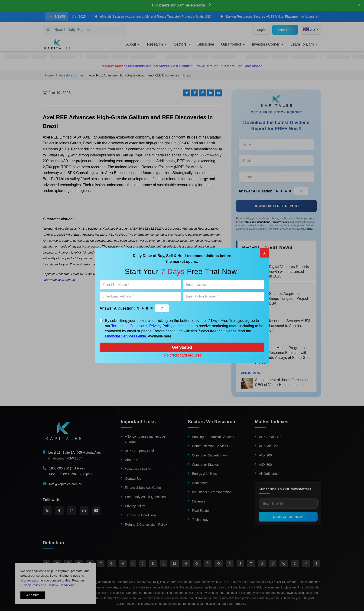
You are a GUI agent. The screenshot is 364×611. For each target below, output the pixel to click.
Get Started (182, 347)
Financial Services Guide (125, 336)
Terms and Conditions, (130, 326)
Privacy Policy (161, 326)
